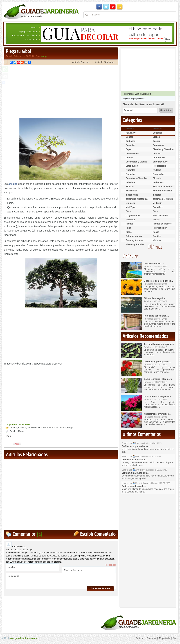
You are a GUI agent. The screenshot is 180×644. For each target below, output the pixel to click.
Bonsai (129, 137)
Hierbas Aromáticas (163, 187)
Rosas (156, 232)
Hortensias (131, 191)
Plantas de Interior (162, 224)
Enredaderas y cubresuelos (160, 163)
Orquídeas (158, 207)
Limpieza (130, 203)
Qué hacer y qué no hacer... (136, 446)
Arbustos (157, 129)
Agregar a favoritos (28, 32)
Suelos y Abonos (134, 240)
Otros (129, 211)
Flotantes (130, 170)
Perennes (130, 220)
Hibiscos (130, 187)
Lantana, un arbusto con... (135, 473)
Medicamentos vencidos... (157, 414)
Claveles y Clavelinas (164, 149)
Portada (33, 28)
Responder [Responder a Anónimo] (110, 565)
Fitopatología (159, 166)
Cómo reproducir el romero (158, 379)
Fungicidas (158, 174)
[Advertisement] (34, 92)
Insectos (157, 195)
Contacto (151, 638)
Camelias (130, 145)
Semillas (157, 236)
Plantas (62, 428)
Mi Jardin (53, 428)
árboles (13, 184)
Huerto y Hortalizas (162, 191)
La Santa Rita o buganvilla (157, 397)
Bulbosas (130, 141)
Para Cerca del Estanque (160, 217)
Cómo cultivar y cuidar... (134, 460)
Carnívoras (158, 145)
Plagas (156, 220)
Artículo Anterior (81, 62)
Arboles (13, 428)
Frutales (157, 170)
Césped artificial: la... (155, 263)
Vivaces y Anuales (135, 244)
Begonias (157, 133)
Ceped (129, 149)
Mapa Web (164, 638)
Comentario (61, 580)
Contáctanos (31, 40)
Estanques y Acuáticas (132, 167)
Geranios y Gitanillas (136, 178)
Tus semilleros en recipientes (159, 344)
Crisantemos (132, 153)
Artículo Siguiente (104, 62)
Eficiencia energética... (155, 298)
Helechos (130, 182)
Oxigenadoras (133, 216)
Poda (128, 228)
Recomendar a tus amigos (25, 36)
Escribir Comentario (98, 534)
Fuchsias (130, 174)
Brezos (156, 137)
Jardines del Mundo (163, 199)
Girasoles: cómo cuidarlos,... (159, 281)
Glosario (157, 178)
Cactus (156, 141)
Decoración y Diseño (136, 162)
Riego (70, 428)
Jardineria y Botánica (38, 428)
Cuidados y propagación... (157, 362)
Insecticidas (132, 195)
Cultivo (129, 158)
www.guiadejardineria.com (23, 638)
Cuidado (22, 428)
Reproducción (160, 228)
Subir (176, 638)
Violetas (157, 240)
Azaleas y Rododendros (133, 134)
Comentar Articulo (100, 588)
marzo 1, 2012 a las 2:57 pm (19, 550)
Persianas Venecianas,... (156, 316)
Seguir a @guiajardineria (134, 99)
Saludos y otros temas (134, 238)
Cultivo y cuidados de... (134, 486)
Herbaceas (158, 182)
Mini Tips (130, 207)
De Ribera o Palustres (159, 159)
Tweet (8, 436)
